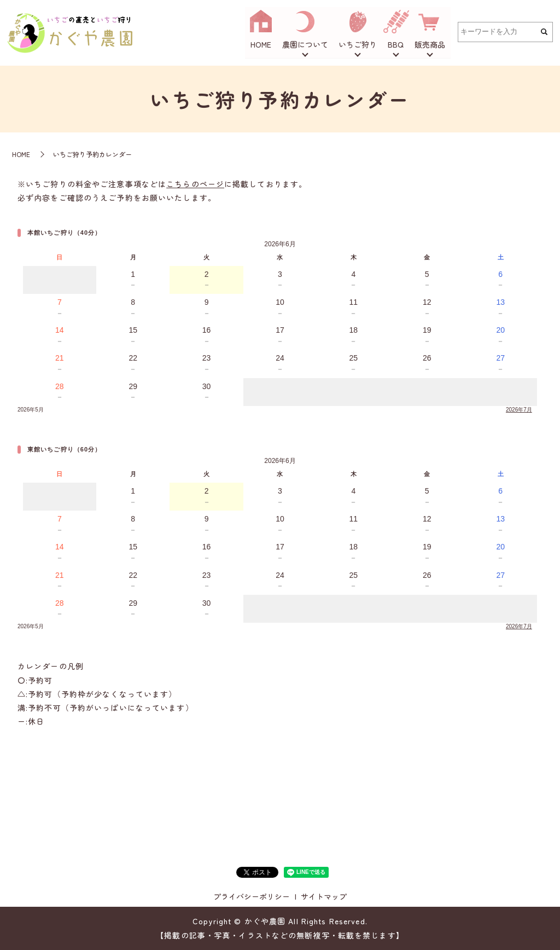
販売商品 (430, 45)
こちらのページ (195, 184)
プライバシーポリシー (252, 896)
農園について (305, 45)
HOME (261, 45)
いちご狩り (358, 45)
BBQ (396, 45)
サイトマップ (324, 896)
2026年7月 (519, 410)
